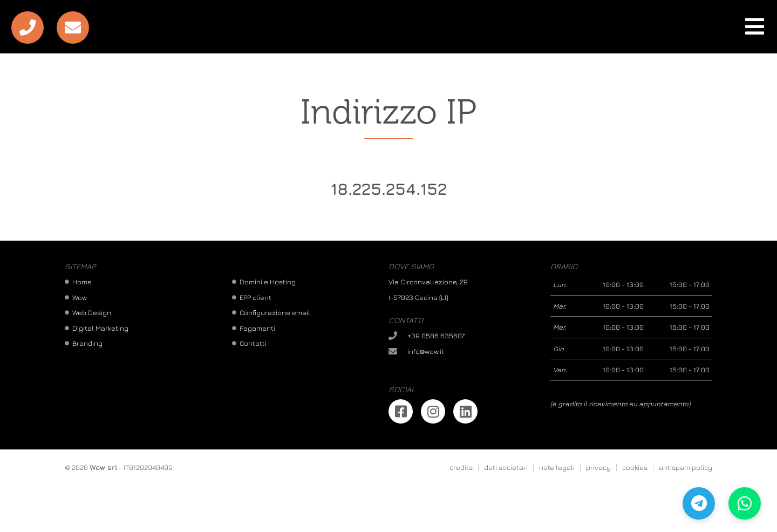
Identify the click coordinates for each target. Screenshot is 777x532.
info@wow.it (426, 351)
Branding (87, 343)
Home (82, 282)
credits (461, 467)
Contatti (253, 343)
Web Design (92, 312)
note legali (557, 467)
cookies (635, 467)
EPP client (255, 297)
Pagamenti (257, 328)
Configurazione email (275, 312)
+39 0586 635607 (436, 336)
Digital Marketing (100, 328)
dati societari (506, 467)
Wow (80, 297)
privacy (598, 467)
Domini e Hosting (268, 282)
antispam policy (686, 467)
